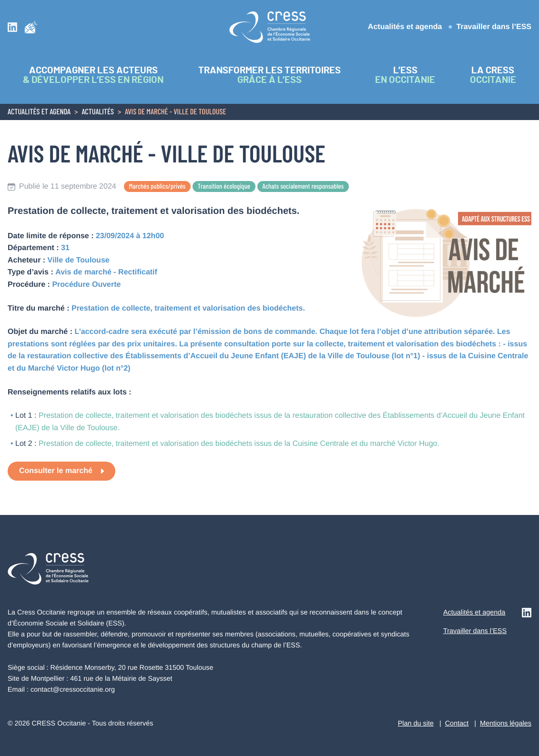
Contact (457, 724)
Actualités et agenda (405, 27)
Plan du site (416, 724)
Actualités (98, 112)
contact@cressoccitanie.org (73, 690)
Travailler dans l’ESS (494, 27)
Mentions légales (506, 724)
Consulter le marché (56, 471)
